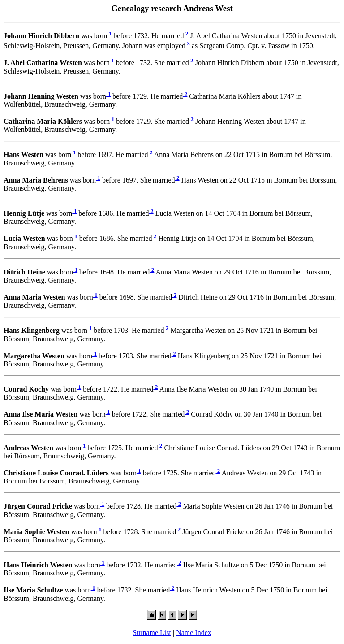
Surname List (152, 633)
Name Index (194, 633)
